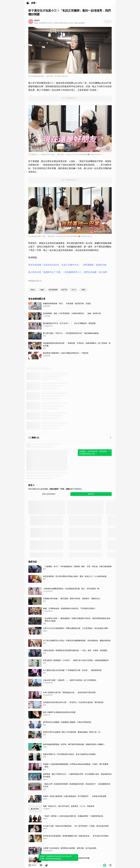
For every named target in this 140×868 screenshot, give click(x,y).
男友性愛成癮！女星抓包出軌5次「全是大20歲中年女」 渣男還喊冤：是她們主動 (67, 265)
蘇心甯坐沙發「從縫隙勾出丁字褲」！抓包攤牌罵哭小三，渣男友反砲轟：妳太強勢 (68, 272)
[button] (33, 865)
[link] (41, 865)
